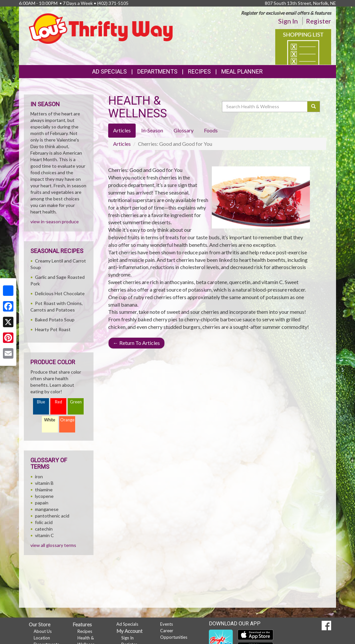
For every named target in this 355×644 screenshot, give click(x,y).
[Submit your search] (314, 107)
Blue (41, 402)
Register (319, 21)
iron (39, 476)
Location (42, 638)
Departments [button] (157, 71)
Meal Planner (242, 71)
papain (42, 503)
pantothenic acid (52, 516)
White (50, 420)
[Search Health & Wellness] (265, 107)
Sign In (288, 21)
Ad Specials (110, 71)
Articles (122, 144)
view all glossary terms (53, 545)
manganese (47, 509)
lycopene (44, 496)
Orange (67, 420)
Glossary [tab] (184, 130)
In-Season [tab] (152, 130)
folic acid (44, 522)
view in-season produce (55, 221)
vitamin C (44, 535)
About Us (43, 631)
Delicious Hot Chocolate (60, 293)
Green (76, 402)
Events (167, 624)
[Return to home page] (101, 28)
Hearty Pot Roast (53, 329)
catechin (44, 529)
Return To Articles (136, 343)
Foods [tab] (211, 130)
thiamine (44, 490)
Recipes (199, 71)
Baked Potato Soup (55, 320)
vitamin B (44, 483)
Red (59, 402)
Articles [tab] (122, 130)
